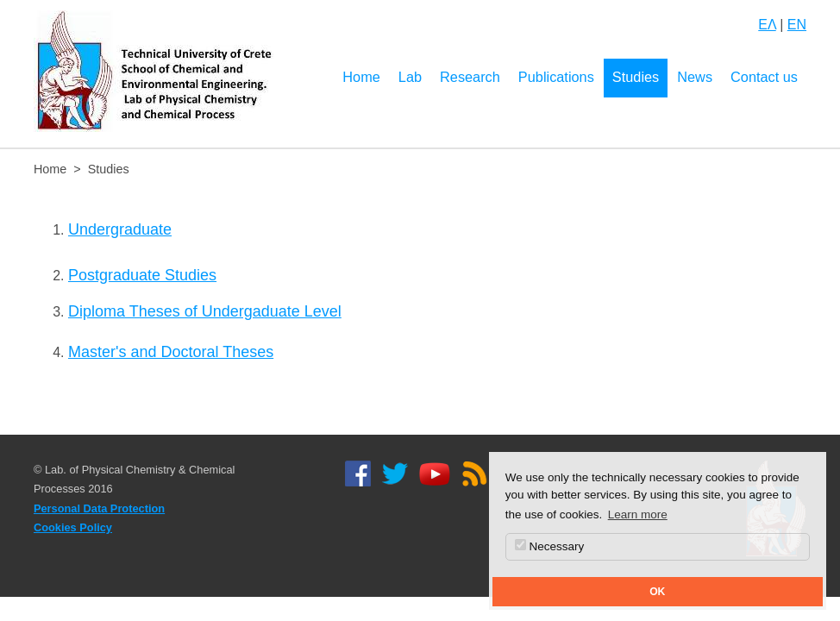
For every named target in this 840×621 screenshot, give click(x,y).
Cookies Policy (73, 527)
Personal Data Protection (99, 508)
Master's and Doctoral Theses (171, 352)
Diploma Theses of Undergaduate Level (205, 311)
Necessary (550, 546)
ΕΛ (767, 25)
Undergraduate (120, 229)
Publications (556, 77)
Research (470, 77)
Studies (636, 77)
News (695, 77)
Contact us (764, 77)
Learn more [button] (638, 514)
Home (361, 77)
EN (797, 25)
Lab (410, 77)
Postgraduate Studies (142, 275)
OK (657, 592)
